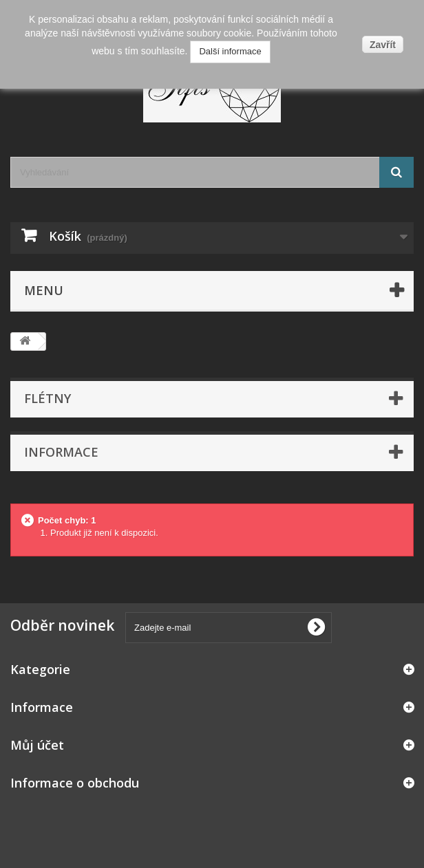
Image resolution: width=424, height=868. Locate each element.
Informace (61, 452)
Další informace (230, 51)
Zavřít (383, 45)
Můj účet (37, 745)
